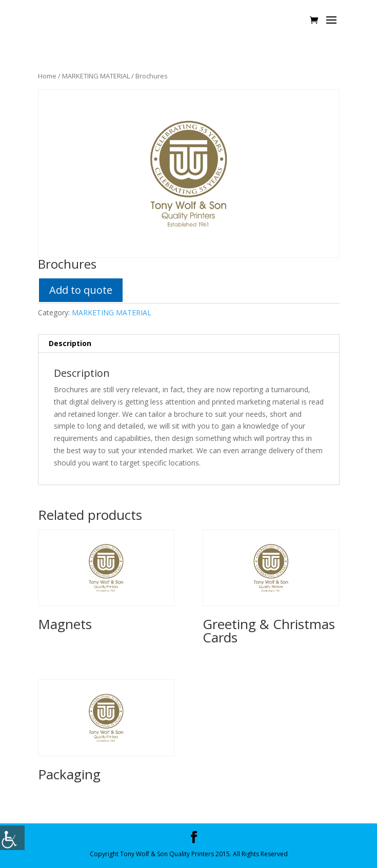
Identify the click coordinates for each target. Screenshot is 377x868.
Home (47, 76)
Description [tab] (70, 343)
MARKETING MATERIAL (96, 76)
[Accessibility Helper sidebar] (12, 838)
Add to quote (81, 290)
